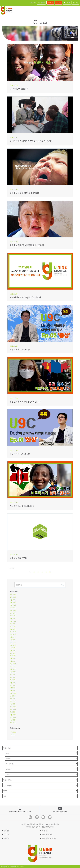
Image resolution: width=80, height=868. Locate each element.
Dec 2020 (13, 707)
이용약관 (6, 839)
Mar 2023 (13, 645)
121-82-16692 (46, 824)
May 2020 (13, 723)
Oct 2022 (13, 656)
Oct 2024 (13, 616)
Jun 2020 (13, 720)
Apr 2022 (12, 666)
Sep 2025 (13, 600)
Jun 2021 (13, 691)
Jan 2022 (13, 672)
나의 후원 (75, 3)
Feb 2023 (13, 648)
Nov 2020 (13, 709)
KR (35, 3)
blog (50, 817)
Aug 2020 (13, 717)
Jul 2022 (12, 661)
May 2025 (13, 605)
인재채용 (6, 831)
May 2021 (13, 693)
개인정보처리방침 (47, 835)
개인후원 (50, 3)
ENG (32, 3)
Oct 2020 (13, 712)
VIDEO (13, 735)
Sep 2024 (13, 618)
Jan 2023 (13, 650)
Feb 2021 (13, 701)
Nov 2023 (13, 632)
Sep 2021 (13, 683)
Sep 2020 (13, 715)
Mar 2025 (13, 610)
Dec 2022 (13, 653)
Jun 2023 (13, 640)
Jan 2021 (13, 704)
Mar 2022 (13, 669)
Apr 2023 (12, 642)
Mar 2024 (13, 624)
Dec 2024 (13, 613)
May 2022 (13, 664)
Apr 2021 (12, 696)
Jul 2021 (12, 688)
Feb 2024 (13, 626)
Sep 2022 (13, 658)
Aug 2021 (13, 685)
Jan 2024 (13, 629)
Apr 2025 (12, 608)
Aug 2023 (13, 634)
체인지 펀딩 (41, 3)
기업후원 (58, 3)
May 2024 (13, 621)
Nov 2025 (13, 597)
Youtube (43, 817)
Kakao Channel (37, 817)
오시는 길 (44, 831)
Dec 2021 (13, 674)
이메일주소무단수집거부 (49, 839)
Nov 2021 (13, 677)
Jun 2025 (13, 602)
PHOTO (13, 732)
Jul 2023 (12, 637)
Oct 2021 (13, 680)
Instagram (30, 817)
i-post (67, 3)
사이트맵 (6, 835)
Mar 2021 (13, 699)
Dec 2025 (13, 594)
